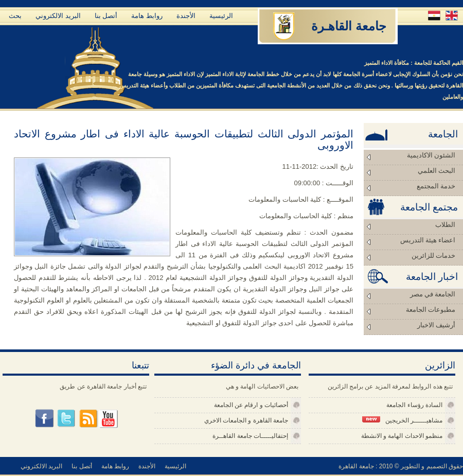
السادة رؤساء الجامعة (414, 405)
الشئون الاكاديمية (431, 155)
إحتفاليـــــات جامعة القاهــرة (250, 436)
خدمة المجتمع (436, 186)
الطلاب (445, 225)
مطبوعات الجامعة (431, 310)
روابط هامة (147, 16)
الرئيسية (221, 16)
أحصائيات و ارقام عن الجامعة (251, 405)
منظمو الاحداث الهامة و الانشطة (402, 436)
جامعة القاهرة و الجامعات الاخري (246, 420)
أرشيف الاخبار (436, 325)
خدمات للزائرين (433, 255)
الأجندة (186, 16)
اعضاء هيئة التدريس (428, 240)
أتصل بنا (106, 16)
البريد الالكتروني (58, 16)
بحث (15, 16)
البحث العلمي (437, 171)
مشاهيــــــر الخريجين (402, 420)
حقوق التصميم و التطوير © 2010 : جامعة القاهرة (401, 466)
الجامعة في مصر (433, 294)
